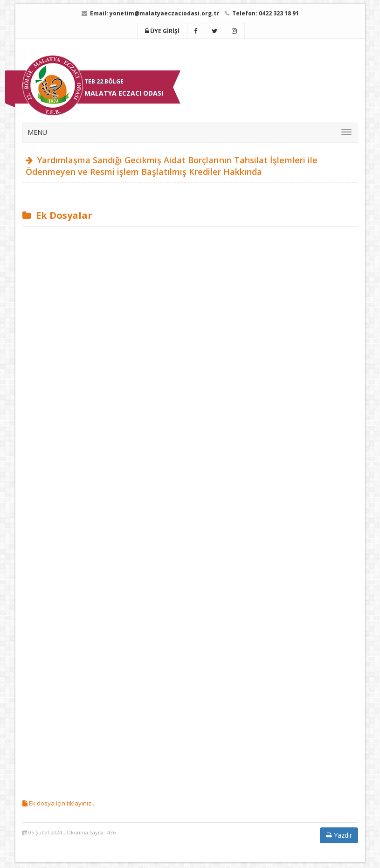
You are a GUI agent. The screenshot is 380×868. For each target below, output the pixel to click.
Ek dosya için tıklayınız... (59, 803)
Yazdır (339, 835)
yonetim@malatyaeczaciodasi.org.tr (164, 13)
